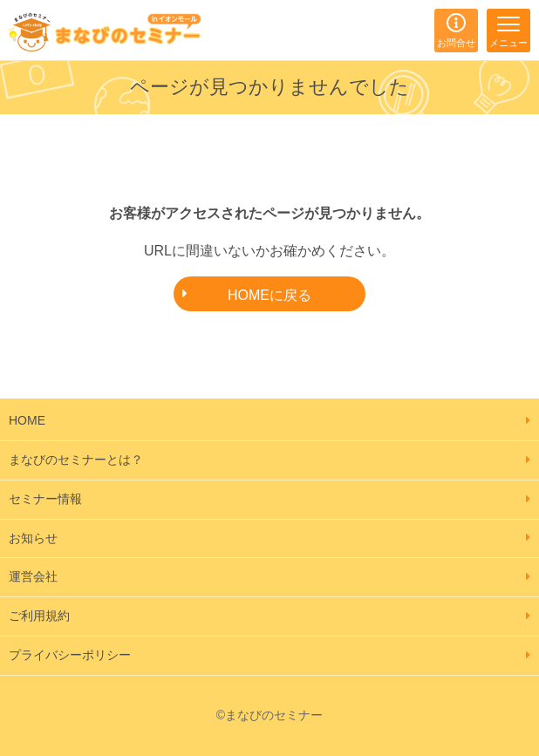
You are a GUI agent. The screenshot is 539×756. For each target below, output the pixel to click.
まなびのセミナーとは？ (76, 460)
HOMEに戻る (269, 295)
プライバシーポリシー (70, 655)
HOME (27, 420)
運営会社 (33, 576)
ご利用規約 (39, 616)
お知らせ (33, 538)
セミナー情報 (45, 499)
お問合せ (456, 43)
